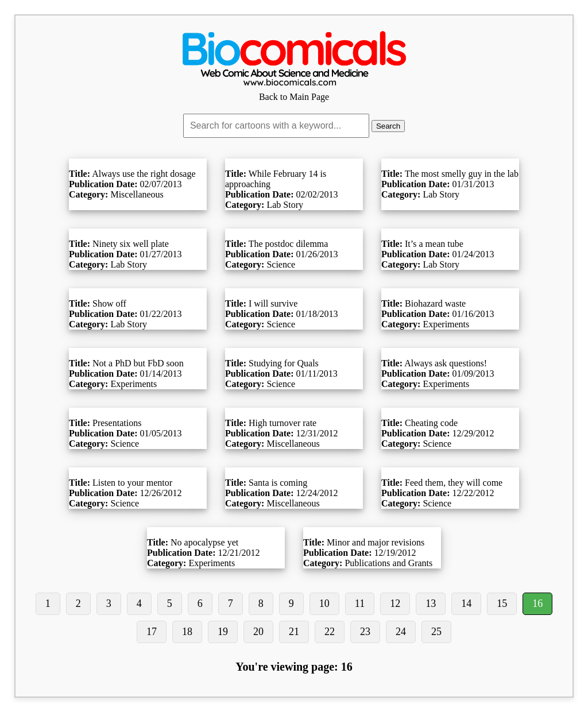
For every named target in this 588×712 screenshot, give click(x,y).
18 (187, 632)
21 (294, 632)
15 (502, 603)
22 (330, 632)
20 (258, 632)
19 (223, 632)
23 (365, 632)
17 (152, 632)
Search (388, 126)
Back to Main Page (294, 92)
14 (466, 603)
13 (431, 603)
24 (401, 632)
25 (436, 632)
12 (395, 603)
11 (360, 603)
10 (324, 603)
